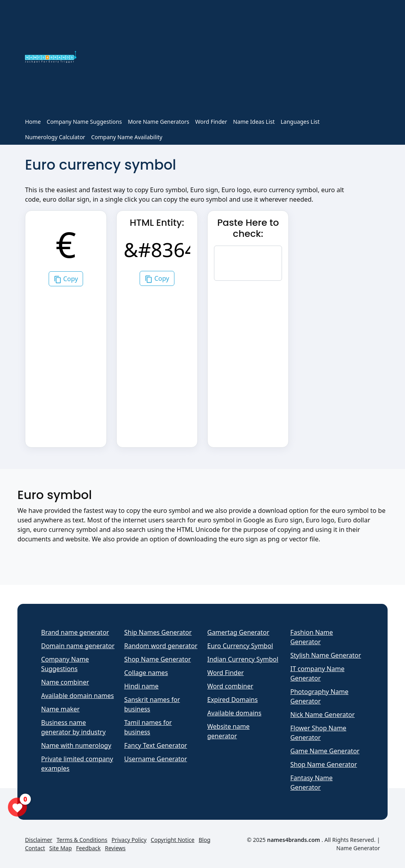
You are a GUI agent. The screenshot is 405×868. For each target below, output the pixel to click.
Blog (204, 840)
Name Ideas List (254, 122)
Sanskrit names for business (152, 704)
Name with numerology (76, 745)
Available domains (234, 713)
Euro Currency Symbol (240, 646)
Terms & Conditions (82, 840)
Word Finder (211, 122)
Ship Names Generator (158, 632)
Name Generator (358, 848)
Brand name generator (75, 632)
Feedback (88, 848)
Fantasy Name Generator (311, 783)
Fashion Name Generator (312, 637)
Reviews (115, 848)
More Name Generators (158, 122)
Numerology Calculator (55, 137)
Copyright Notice (173, 840)
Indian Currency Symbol (243, 659)
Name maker (60, 709)
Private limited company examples (77, 764)
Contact (35, 848)
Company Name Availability (127, 137)
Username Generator (156, 759)
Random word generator (161, 646)
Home (33, 122)
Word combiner (230, 686)
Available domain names (78, 696)
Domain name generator (78, 646)
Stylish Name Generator (326, 655)
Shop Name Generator (158, 659)
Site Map (61, 848)
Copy (66, 279)
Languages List (300, 122)
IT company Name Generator (317, 673)
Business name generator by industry (73, 727)
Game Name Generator (325, 751)
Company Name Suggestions (84, 122)
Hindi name (141, 686)
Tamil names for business (148, 727)
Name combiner (65, 682)
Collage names (146, 673)
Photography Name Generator (319, 696)
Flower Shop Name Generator (318, 733)
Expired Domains (233, 700)
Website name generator (228, 731)
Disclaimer (39, 840)
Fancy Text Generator (156, 745)
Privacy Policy (129, 840)
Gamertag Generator (238, 632)
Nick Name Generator (323, 715)
